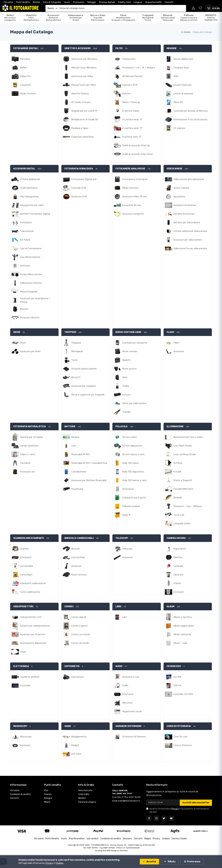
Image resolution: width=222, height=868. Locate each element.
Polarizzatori (129, 59)
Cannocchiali (78, 557)
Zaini (125, 377)
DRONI (17, 332)
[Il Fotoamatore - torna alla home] (21, 8)
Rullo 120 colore (131, 463)
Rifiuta (171, 862)
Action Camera (181, 188)
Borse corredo (130, 351)
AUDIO (119, 666)
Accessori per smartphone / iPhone (35, 300)
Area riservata (85, 790)
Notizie (36, 2)
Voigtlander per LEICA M (84, 111)
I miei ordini (84, 794)
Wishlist (82, 798)
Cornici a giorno (79, 626)
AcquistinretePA (153, 2)
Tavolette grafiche (30, 677)
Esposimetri (78, 677)
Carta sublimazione (30, 592)
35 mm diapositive (132, 446)
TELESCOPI (122, 538)
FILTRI (119, 48)
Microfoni (127, 703)
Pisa (46, 790)
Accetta (151, 862)
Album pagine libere (184, 626)
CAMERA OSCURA (176, 538)
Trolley (126, 386)
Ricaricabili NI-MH (80, 454)
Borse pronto (129, 369)
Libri (124, 617)
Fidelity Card (124, 2)
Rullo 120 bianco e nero (134, 480)
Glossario (127, 839)
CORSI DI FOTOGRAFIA (179, 726)
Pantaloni (25, 463)
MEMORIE (172, 48)
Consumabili (26, 566)
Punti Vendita (23, 2)
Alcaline (75, 437)
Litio (74, 446)
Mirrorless (25, 59)
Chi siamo (8, 2)
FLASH (170, 332)
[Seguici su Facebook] (149, 818)
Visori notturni (79, 575)
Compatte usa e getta (134, 498)
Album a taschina (183, 617)
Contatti (169, 2)
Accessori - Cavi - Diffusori (188, 506)
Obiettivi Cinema (80, 94)
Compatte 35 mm (132, 205)
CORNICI (69, 607)
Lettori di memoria (183, 94)
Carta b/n (179, 575)
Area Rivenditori (77, 839)
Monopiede (77, 351)
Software (25, 266)
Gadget (75, 745)
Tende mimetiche (29, 446)
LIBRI (118, 607)
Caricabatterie (79, 472)
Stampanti (26, 557)
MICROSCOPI (20, 726)
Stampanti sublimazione (33, 583)
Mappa (148, 839)
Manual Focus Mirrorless (84, 68)
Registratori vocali (132, 711)
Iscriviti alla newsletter (196, 803)
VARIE (68, 726)
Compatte (26, 85)
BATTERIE (70, 427)
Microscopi (26, 737)
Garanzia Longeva (87, 802)
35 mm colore (129, 437)
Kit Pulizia (25, 240)
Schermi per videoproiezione (35, 626)
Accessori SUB (79, 197)
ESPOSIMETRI (72, 666)
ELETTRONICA (21, 666)
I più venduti (92, 839)
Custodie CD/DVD (183, 694)
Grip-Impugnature (29, 197)
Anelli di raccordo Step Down (138, 154)
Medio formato (28, 94)
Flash (176, 343)
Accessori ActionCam (185, 205)
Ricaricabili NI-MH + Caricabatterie (89, 463)
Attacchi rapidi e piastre (84, 369)
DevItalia (124, 851)
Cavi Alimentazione (30, 257)
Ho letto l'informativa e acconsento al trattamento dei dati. (179, 810)
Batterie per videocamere (187, 222)
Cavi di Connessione (31, 248)
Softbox (178, 463)
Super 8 (126, 515)
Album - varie (180, 643)
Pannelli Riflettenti (183, 489)
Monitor (24, 309)
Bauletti (126, 360)
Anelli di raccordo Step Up (136, 145)
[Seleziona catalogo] (52, 8)
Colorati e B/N (130, 85)
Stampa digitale (107, 2)
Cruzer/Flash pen (183, 85)
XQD (176, 76)
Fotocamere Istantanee (135, 179)
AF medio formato (81, 102)
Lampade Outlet (182, 524)
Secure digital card (183, 59)
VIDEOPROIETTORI (23, 607)
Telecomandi (27, 231)
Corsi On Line (180, 737)
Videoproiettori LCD (31, 617)
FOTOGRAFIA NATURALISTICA (30, 427)
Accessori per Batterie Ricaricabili (89, 480)
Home (186, 32)
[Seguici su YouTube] (171, 818)
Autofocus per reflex (82, 76)
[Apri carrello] (209, 8)
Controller (25, 686)
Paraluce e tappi (80, 128)
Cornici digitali (79, 617)
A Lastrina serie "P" (133, 128)
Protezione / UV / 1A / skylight (139, 68)
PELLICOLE (122, 427)
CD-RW (177, 677)
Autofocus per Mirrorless (84, 59)
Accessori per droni (30, 351)
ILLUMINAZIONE (175, 427)
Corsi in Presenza (183, 745)
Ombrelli (178, 498)
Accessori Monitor (30, 318)
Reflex (23, 68)
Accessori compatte (133, 214)
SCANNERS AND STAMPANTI (29, 538)
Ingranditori (180, 549)
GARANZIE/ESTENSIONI (128, 726)
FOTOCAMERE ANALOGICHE (130, 169)
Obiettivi (178, 557)
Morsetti (76, 377)
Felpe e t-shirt (28, 454)
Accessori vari (27, 472)
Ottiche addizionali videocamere (190, 231)
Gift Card (76, 754)
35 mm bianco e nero (133, 454)
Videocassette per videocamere (190, 248)
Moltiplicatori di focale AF (85, 120)
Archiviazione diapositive (33, 643)
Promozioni (79, 2)
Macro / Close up (131, 102)
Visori (23, 652)
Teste (74, 360)
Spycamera (179, 197)
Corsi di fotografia (52, 2)
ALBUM (171, 607)
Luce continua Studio (185, 454)
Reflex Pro (26, 76)
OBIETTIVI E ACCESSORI (77, 48)
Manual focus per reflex (84, 85)
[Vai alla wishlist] (200, 8)
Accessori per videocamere (188, 240)
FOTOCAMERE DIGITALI (26, 48)
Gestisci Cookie (179, 839)
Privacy (175, 809)
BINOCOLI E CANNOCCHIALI (79, 538)
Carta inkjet (26, 575)
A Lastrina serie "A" (132, 120)
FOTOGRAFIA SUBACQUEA (79, 169)
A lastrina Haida (131, 111)
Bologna (48, 798)
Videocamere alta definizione (189, 179)
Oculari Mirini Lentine (31, 274)
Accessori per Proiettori (33, 634)
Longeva (138, 2)
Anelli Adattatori (29, 188)
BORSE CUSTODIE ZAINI (128, 332)
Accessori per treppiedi (83, 386)
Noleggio (92, 2)
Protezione (26, 222)
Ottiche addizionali (30, 179)
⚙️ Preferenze (192, 862)
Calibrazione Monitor (31, 283)
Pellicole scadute (131, 506)
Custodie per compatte (135, 343)
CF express (179, 128)
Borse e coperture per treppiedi (88, 395)
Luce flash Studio (183, 446)
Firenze (48, 794)
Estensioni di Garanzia (134, 737)
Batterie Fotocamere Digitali (35, 214)
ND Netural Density (132, 76)
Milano (47, 802)
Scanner (24, 549)
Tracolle (126, 412)
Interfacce (128, 694)
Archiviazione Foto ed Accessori (190, 120)
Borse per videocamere (134, 403)
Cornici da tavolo (80, 643)
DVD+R (177, 686)
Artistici (126, 94)
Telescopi (127, 549)
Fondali (177, 472)
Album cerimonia (182, 634)
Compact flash (181, 68)
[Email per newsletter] (163, 802)
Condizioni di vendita (20, 794)
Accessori (179, 351)
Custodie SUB (79, 188)
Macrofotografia (29, 292)
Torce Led (179, 515)
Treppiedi (76, 343)
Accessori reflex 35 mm (135, 197)
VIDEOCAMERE (175, 169)
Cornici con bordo (81, 634)
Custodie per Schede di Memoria (190, 111)
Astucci (126, 395)
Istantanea (128, 489)
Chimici (177, 583)
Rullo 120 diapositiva (133, 472)
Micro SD (178, 102)
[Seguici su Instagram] (156, 818)
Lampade (178, 566)
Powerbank (77, 489)
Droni (23, 343)
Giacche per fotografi (31, 437)
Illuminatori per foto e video (188, 437)
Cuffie (125, 686)
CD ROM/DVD (174, 666)
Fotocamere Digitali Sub (84, 179)
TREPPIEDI (70, 332)
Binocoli (75, 549)
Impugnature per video (32, 205)
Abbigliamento (79, 737)
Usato (67, 2)
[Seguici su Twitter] (164, 818)
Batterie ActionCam (184, 214)
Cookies (166, 839)
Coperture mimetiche (82, 137)
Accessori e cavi (131, 677)
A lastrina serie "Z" (132, 137)
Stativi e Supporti (183, 480)
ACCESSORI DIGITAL (24, 169)
